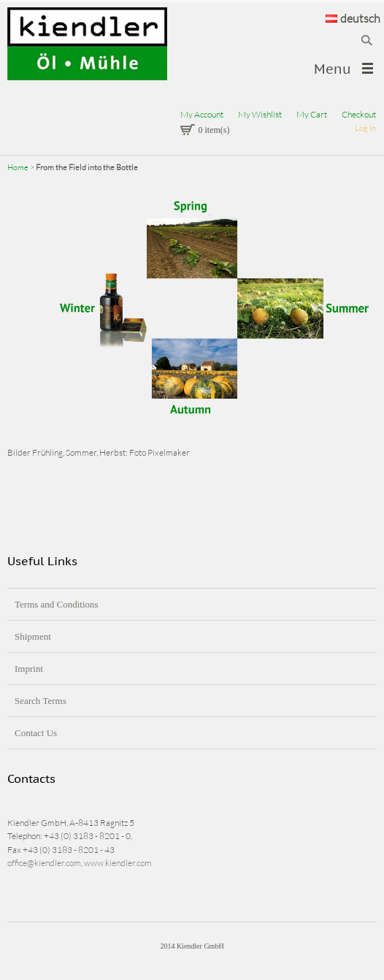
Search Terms (41, 701)
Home (18, 167)
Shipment (33, 636)
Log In (365, 128)
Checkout (359, 114)
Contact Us (36, 733)
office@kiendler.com (44, 863)
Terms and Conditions (57, 604)
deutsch (353, 18)
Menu (333, 69)
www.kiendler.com (118, 863)
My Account (202, 114)
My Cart (312, 114)
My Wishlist (260, 114)
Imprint (29, 669)
